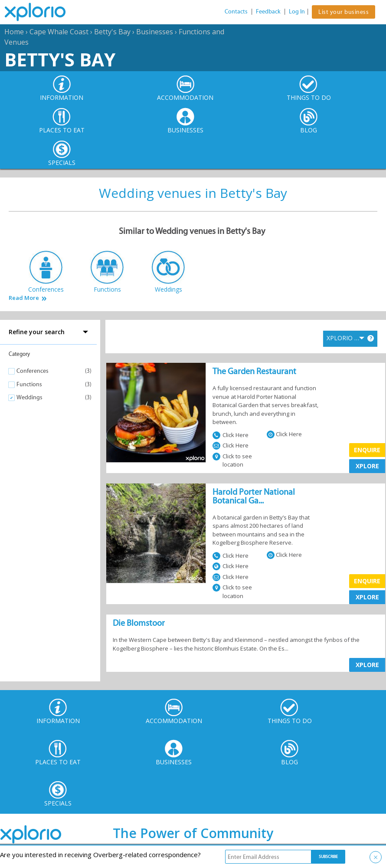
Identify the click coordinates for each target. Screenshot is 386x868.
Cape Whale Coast (59, 32)
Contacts (236, 12)
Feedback (268, 12)
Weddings (29, 397)
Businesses (155, 32)
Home (14, 32)
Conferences (33, 371)
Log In (297, 12)
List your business (343, 12)
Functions (29, 384)
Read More (24, 298)
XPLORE (367, 466)
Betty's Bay (112, 32)
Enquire (367, 450)
